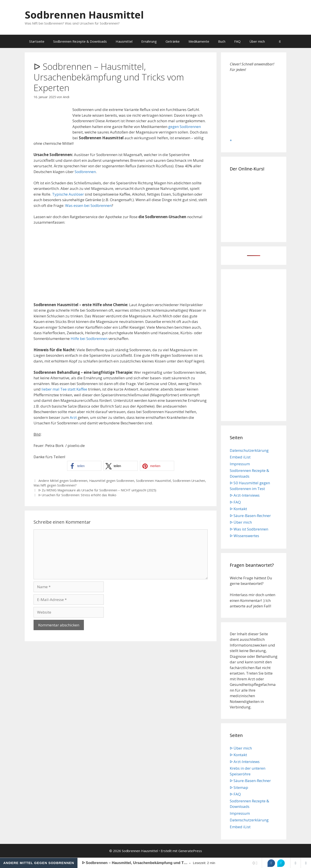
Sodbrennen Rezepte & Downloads (80, 41)
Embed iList (240, 457)
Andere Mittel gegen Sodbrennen (63, 481)
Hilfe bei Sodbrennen (89, 339)
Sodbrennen (85, 172)
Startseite (37, 41)
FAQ (237, 41)
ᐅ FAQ (235, 502)
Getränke (173, 41)
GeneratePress (190, 851)
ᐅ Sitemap (239, 787)
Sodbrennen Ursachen (189, 481)
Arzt (73, 417)
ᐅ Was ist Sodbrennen (249, 529)
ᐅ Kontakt (238, 509)
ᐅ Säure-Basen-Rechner (250, 516)
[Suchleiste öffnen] (280, 41)
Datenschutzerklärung (249, 450)
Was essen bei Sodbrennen (88, 205)
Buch (222, 41)
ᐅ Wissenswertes (244, 536)
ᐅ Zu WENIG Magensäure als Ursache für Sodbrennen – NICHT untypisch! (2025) (97, 490)
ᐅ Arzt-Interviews (245, 495)
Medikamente (199, 41)
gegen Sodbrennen (185, 127)
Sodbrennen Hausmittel (84, 15)
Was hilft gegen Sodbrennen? (55, 485)
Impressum (240, 464)
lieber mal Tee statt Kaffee (64, 389)
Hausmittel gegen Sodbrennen (112, 481)
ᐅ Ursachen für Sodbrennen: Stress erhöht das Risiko (77, 495)
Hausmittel (124, 41)
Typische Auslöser (68, 194)
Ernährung (149, 41)
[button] (84, 466)
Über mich (257, 41)
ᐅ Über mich (241, 522)
